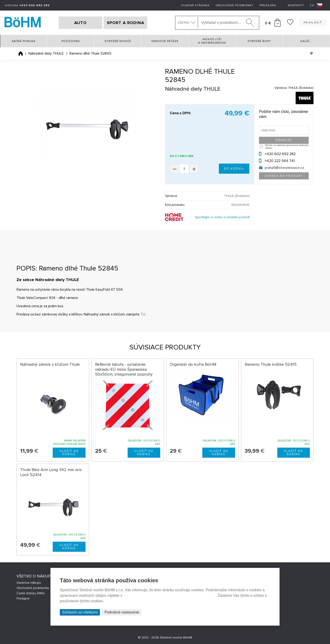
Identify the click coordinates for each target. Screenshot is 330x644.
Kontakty (296, 5)
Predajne (23, 598)
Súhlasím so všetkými (80, 612)
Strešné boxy (259, 41)
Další (306, 41)
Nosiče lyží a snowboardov (212, 41)
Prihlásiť (313, 23)
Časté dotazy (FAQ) (30, 593)
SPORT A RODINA (125, 23)
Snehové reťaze (165, 41)
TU (143, 314)
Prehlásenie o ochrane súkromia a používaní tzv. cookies (169, 595)
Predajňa (268, 5)
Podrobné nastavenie (122, 612)
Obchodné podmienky (235, 5)
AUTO (80, 23)
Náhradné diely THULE (46, 53)
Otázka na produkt (284, 176)
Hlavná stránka (195, 5)
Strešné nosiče (118, 41)
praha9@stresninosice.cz (284, 168)
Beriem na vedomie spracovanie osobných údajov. (287, 147)
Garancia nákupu (29, 583)
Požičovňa (71, 41)
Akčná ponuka (24, 41)
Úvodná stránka (21, 53)
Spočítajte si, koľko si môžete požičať (222, 217)
